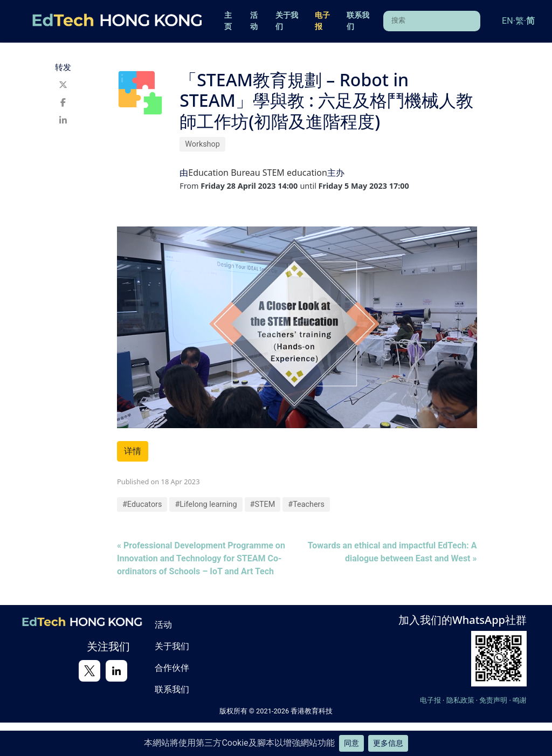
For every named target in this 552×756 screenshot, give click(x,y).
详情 (133, 451)
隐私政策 (460, 700)
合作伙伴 (172, 668)
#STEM (263, 504)
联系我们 (358, 21)
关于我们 (287, 21)
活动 (254, 21)
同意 (351, 743)
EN (508, 21)
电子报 (322, 21)
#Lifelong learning (206, 504)
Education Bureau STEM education (258, 173)
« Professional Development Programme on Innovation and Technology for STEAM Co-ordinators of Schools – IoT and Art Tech (201, 558)
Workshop (202, 144)
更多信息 (388, 743)
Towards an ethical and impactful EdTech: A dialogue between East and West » (392, 552)
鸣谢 (520, 700)
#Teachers (306, 504)
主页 (228, 21)
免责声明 (493, 700)
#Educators (142, 504)
